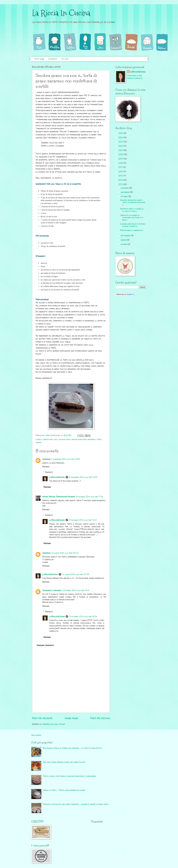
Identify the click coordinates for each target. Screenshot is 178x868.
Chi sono (65, 59)
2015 (121, 176)
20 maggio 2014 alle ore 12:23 (83, 520)
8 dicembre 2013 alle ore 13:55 (83, 477)
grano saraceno (79, 439)
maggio (124, 244)
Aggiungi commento (45, 645)
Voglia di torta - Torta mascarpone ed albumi (64, 790)
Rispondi (46, 467)
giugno (124, 240)
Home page (39, 59)
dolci (56, 439)
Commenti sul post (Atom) (54, 724)
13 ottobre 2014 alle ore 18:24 (83, 616)
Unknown (46, 459)
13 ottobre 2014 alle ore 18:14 (75, 590)
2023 (121, 142)
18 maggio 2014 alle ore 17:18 (89, 497)
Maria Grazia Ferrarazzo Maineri (59, 497)
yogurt (39, 442)
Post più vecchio (100, 718)
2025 (121, 133)
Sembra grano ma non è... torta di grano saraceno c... (133, 202)
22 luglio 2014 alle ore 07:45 (76, 574)
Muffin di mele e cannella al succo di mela (132, 210)
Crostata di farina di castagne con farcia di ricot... (132, 217)
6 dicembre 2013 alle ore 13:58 (65, 459)
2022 (121, 146)
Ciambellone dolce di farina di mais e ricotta (133, 225)
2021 (121, 150)
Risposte (49, 472)
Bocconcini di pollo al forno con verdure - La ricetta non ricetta (73, 748)
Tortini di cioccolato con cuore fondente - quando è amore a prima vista (76, 804)
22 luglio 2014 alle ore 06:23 (65, 553)
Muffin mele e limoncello (131, 230)
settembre (126, 235)
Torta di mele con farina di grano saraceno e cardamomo (69, 776)
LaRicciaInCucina (57, 477)
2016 (121, 172)
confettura (48, 439)
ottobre (125, 196)
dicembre (125, 188)
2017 (121, 167)
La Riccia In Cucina (61, 13)
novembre (125, 192)
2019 (121, 159)
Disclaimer (53, 59)
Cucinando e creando (52, 590)
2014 (121, 180)
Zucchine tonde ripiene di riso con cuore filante (64, 762)
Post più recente (42, 718)
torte (99, 439)
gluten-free (65, 439)
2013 (121, 184)
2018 (121, 163)
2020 (121, 154)
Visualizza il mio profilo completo (135, 77)
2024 (121, 137)
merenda (92, 439)
